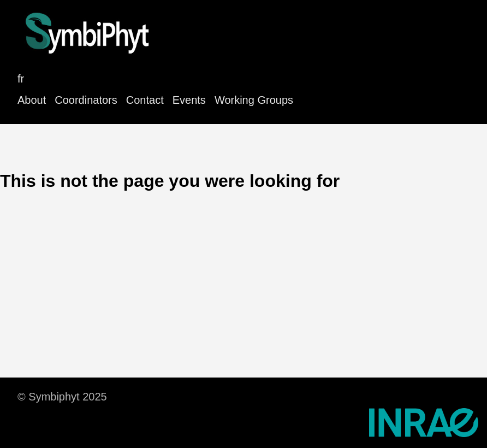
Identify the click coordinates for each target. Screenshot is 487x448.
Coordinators (86, 100)
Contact (145, 100)
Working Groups (254, 100)
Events (189, 100)
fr (21, 79)
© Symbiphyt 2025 (62, 397)
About (32, 100)
